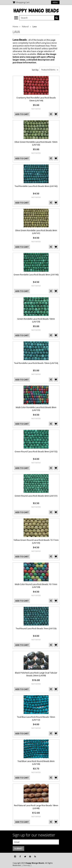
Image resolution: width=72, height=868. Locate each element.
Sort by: (35, 70)
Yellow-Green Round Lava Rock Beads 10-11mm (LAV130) (36, 541)
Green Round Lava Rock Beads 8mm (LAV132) (36, 452)
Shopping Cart (23, 2)
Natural (25, 27)
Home (15, 27)
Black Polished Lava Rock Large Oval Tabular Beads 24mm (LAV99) (36, 674)
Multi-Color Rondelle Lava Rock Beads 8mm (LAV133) (36, 409)
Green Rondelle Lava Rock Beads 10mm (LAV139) (36, 320)
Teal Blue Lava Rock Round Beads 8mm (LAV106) (36, 763)
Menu (55, 2)
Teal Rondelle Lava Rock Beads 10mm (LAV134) (36, 363)
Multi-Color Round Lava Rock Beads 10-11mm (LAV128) (36, 586)
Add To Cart (22, 114)
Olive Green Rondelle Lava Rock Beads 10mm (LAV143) (36, 143)
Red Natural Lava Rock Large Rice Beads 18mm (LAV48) (36, 807)
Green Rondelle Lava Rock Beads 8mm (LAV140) (36, 275)
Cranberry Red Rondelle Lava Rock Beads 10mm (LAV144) (36, 99)
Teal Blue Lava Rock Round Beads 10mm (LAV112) (36, 718)
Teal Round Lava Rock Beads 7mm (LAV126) (36, 628)
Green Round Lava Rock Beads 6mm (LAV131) (36, 496)
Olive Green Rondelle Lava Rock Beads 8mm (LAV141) (36, 232)
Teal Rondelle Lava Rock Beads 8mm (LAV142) (36, 186)
